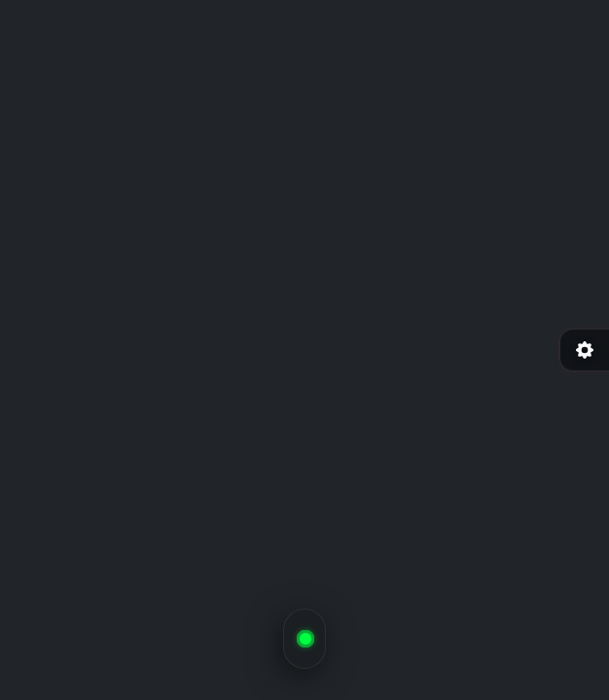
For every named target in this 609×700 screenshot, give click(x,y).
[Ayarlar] (584, 350)
